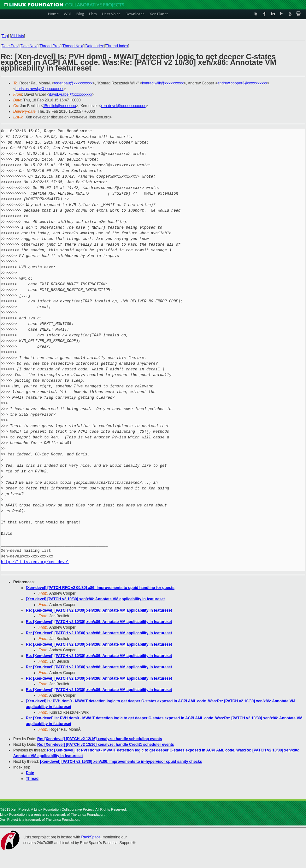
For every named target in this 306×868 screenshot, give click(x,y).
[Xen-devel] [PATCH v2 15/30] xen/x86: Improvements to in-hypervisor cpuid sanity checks (121, 762)
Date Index (95, 46)
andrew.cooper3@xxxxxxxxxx (242, 83)
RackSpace (91, 837)
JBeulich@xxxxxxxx (60, 106)
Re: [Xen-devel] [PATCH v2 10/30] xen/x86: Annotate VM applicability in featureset (99, 610)
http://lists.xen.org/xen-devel (35, 562)
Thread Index (117, 46)
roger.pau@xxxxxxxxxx (73, 83)
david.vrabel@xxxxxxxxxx (71, 94)
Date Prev (10, 46)
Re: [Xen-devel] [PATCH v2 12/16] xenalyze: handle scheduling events (100, 739)
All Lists (18, 36)
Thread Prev (50, 46)
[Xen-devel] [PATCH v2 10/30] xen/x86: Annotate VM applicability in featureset (95, 599)
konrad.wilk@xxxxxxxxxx (163, 83)
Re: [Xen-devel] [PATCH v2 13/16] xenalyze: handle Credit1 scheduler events (106, 745)
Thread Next (73, 46)
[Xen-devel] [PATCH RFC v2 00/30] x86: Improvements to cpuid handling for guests (100, 588)
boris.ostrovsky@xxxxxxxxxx (39, 89)
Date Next (29, 46)
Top (5, 36)
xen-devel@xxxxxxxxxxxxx (123, 106)
